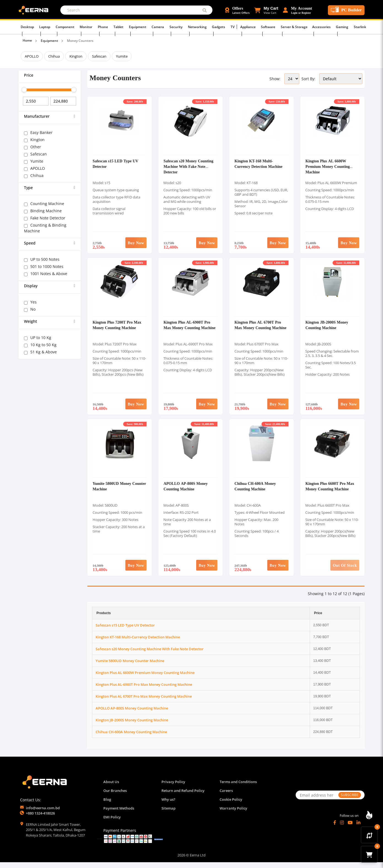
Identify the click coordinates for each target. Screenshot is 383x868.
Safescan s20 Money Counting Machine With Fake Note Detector (189, 168)
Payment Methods (119, 814)
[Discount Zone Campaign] (369, 815)
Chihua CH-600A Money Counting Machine (255, 492)
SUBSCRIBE (350, 801)
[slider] (24, 90)
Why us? (168, 805)
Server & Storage (288, 26)
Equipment (140, 26)
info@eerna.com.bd (43, 814)
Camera (160, 26)
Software (264, 26)
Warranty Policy (233, 814)
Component (72, 26)
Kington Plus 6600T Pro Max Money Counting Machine (330, 492)
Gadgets (217, 26)
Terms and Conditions (238, 788)
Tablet (122, 26)
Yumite (122, 56)
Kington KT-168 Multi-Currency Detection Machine (259, 165)
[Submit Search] (205, 10)
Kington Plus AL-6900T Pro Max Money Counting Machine (190, 328)
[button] (266, 10)
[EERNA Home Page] (35, 10)
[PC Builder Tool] (346, 10)
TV (230, 26)
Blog (107, 805)
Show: (275, 79)
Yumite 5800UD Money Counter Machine (112, 492)
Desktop (36, 26)
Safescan (99, 56)
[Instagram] (342, 828)
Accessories (315, 26)
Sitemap (168, 814)
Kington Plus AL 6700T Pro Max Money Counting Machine (261, 328)
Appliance (244, 26)
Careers (226, 796)
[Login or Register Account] (298, 10)
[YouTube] (350, 828)
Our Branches (115, 796)
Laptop (52, 26)
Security (177, 26)
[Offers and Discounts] (237, 10)
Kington (76, 56)
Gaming (335, 26)
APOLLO (32, 56)
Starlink (351, 26)
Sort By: (308, 79)
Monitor (92, 26)
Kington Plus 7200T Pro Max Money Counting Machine (117, 328)
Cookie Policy (231, 805)
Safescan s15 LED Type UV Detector (125, 631)
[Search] (136, 10)
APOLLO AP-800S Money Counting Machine (186, 492)
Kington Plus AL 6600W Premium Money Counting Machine (328, 168)
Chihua (54, 56)
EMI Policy (112, 823)
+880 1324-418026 (40, 819)
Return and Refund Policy (183, 796)
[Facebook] (335, 828)
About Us (111, 788)
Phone (108, 26)
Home (27, 40)
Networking (197, 26)
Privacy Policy (173, 788)
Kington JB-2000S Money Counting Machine (327, 328)
